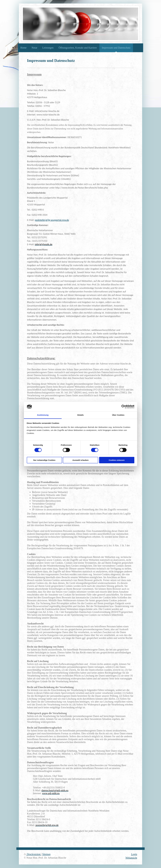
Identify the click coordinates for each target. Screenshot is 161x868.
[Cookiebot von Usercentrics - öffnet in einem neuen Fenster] (123, 407)
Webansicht (131, 858)
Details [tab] (80, 415)
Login (134, 854)
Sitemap (46, 854)
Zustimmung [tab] (43, 415)
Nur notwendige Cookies (44, 460)
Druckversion (33, 854)
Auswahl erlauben (80, 460)
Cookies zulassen (117, 460)
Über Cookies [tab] (118, 415)
